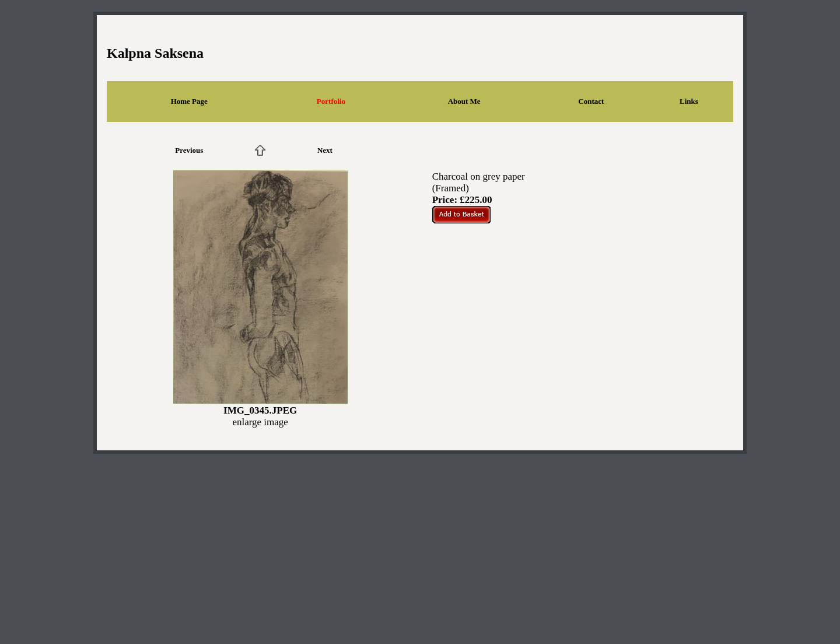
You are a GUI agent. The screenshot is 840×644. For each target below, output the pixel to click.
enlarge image (260, 422)
